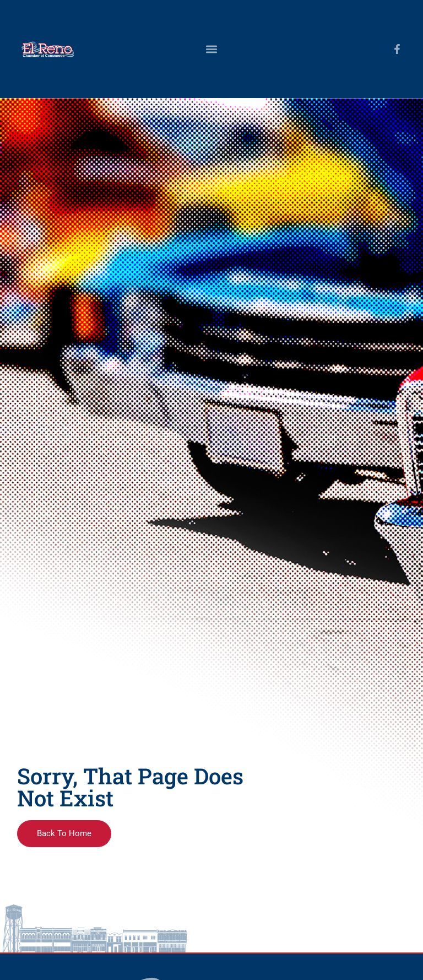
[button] (211, 49)
